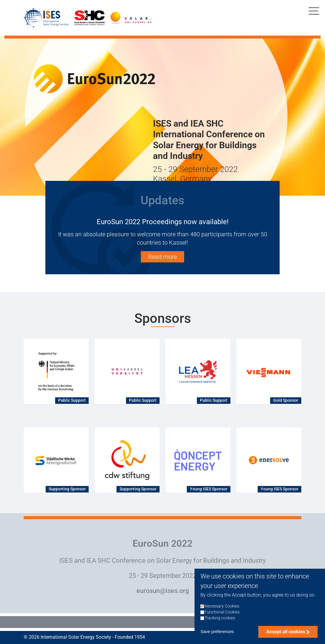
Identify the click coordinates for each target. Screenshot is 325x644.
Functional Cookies (222, 614)
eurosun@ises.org (163, 591)
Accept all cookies (286, 634)
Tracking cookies (220, 621)
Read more (162, 257)
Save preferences (217, 634)
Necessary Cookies (222, 609)
